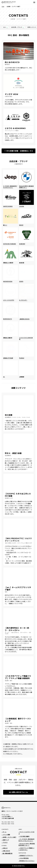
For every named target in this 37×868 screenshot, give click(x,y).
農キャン (5, 225)
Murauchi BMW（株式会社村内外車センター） (26, 187)
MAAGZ (21, 225)
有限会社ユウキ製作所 (8, 263)
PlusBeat (22, 358)
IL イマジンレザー (23, 300)
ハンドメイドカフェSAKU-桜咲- (26, 338)
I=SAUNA (22, 206)
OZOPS (21, 281)
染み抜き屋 (22, 263)
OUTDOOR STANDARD (10, 244)
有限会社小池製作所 (8, 338)
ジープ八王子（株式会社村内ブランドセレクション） (10, 187)
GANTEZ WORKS (8, 206)
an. (4, 377)
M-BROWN (22, 244)
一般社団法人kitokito (24, 319)
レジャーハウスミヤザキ (9, 300)
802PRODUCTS (7, 319)
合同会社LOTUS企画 (8, 358)
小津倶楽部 (22, 377)
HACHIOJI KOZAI (8, 281)
